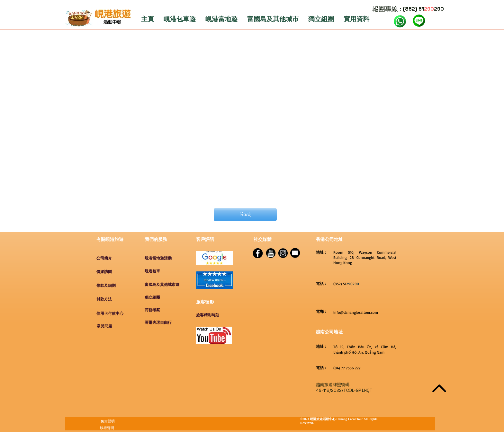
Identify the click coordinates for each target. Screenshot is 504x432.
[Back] (245, 215)
